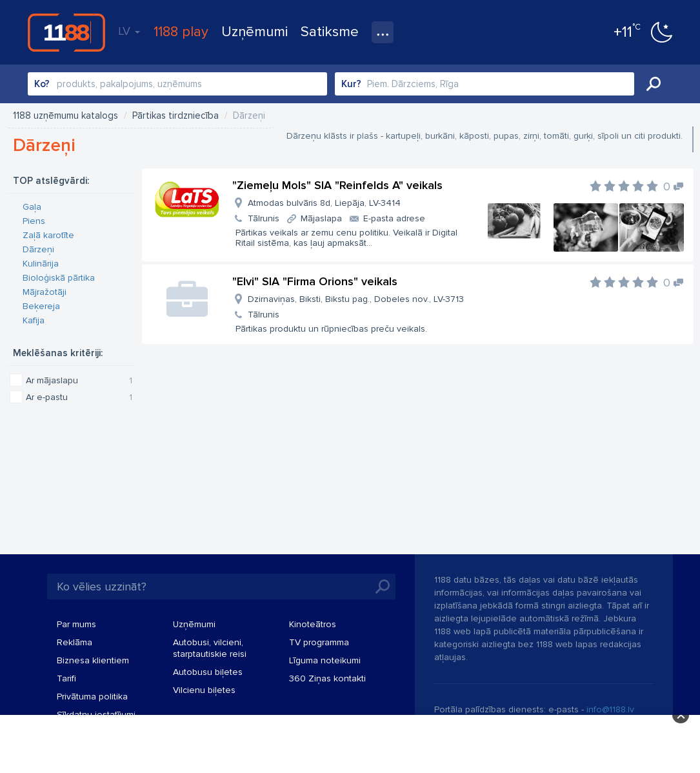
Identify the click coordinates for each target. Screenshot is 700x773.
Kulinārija (41, 264)
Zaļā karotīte (48, 235)
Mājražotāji (45, 292)
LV (129, 31)
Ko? (42, 84)
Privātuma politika (92, 697)
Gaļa (32, 207)
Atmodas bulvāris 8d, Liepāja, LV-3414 (324, 203)
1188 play (181, 32)
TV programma (319, 642)
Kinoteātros (313, 624)
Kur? (351, 84)
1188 (66, 32)
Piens (34, 221)
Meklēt (654, 84)
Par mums (76, 624)
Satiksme (330, 32)
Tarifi (66, 678)
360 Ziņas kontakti (327, 678)
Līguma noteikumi (325, 660)
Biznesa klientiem (93, 660)
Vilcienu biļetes (204, 690)
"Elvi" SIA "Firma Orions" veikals (315, 281)
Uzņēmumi (255, 32)
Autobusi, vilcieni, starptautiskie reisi (210, 648)
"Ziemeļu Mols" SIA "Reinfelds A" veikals (337, 185)
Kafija (34, 320)
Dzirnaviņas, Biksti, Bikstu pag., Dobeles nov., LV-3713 (356, 299)
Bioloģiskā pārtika (59, 278)
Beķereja (41, 306)
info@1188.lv (610, 709)
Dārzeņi (38, 249)
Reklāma (75, 642)
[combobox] (177, 84)
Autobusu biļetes (208, 672)
